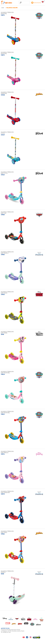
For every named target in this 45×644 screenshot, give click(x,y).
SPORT (3, 8)
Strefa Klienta (36, 3)
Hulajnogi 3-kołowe (12, 8)
